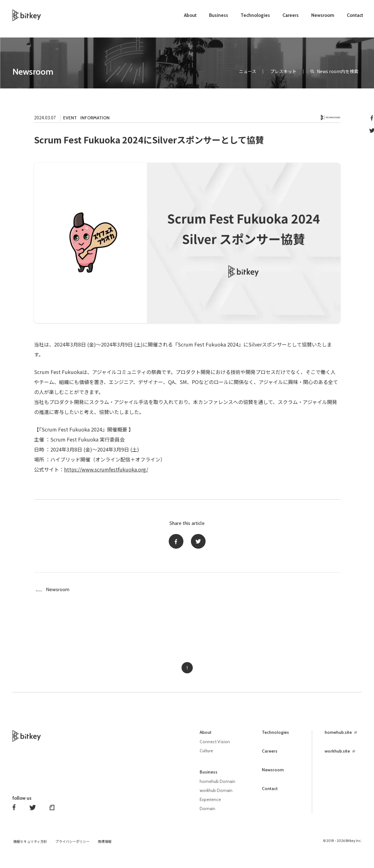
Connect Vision (215, 746)
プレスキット (283, 71)
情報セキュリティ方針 (30, 844)
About (190, 15)
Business (219, 15)
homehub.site (338, 736)
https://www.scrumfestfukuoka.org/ (106, 469)
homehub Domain (217, 785)
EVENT (70, 118)
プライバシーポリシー (72, 844)
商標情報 (105, 844)
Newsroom (323, 15)
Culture (206, 755)
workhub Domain (216, 794)
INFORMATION (95, 118)
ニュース (248, 71)
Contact (355, 15)
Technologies (255, 15)
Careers (291, 15)
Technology (331, 118)
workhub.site (337, 755)
